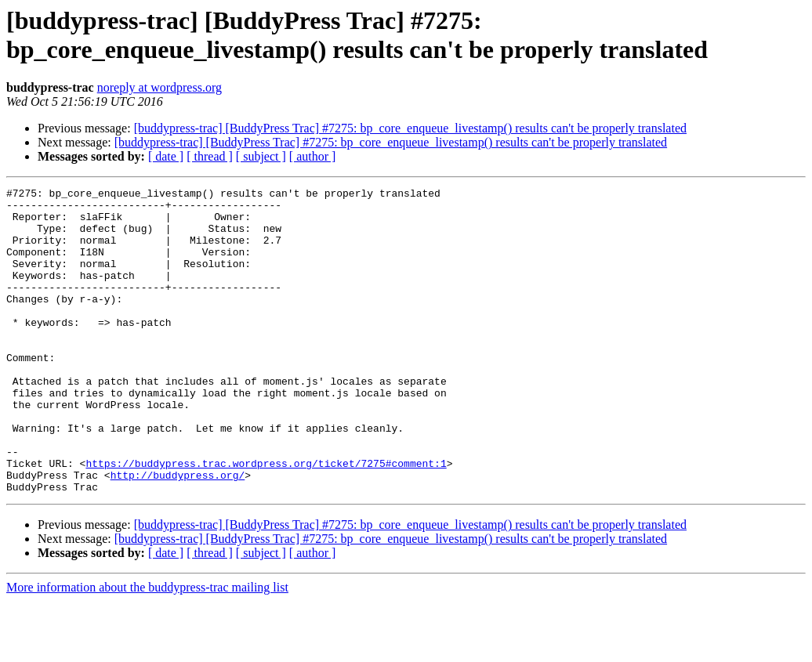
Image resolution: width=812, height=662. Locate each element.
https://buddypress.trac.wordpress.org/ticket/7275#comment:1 (266, 519)
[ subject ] (261, 156)
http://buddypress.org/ (178, 534)
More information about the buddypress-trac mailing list (147, 648)
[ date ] (166, 156)
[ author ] (313, 156)
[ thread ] (210, 156)
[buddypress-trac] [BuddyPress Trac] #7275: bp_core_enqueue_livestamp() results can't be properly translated (410, 128)
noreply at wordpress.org (159, 87)
